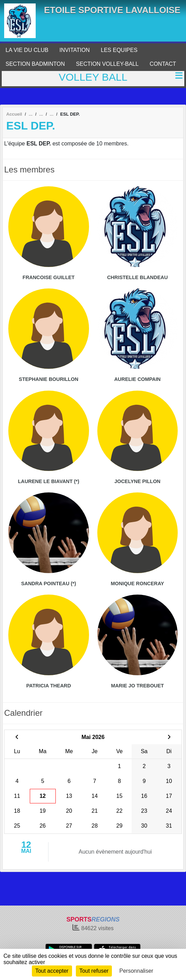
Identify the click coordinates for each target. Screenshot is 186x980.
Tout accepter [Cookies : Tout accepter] (52, 971)
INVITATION (75, 50)
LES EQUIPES (119, 50)
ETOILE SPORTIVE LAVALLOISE (112, 10)
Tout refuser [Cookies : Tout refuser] (94, 971)
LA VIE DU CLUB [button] (27, 50)
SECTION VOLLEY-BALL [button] (107, 64)
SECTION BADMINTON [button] (35, 64)
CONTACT (163, 64)
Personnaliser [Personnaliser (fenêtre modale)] (136, 971)
